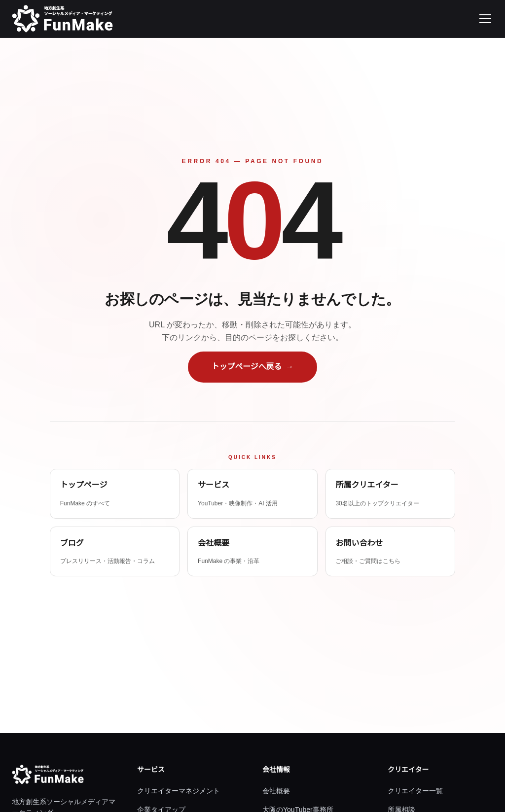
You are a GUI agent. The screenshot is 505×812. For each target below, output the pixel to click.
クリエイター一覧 (415, 791)
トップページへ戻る (252, 366)
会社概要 (276, 791)
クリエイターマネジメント (179, 791)
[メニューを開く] (485, 19)
